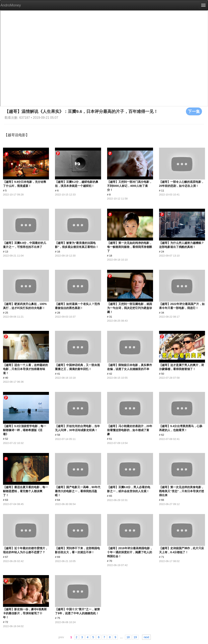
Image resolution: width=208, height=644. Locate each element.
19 (135, 637)
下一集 (194, 111)
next (146, 637)
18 (128, 637)
